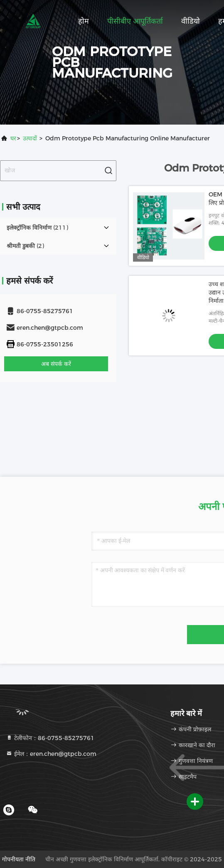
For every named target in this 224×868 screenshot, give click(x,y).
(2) (25, 246)
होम (84, 21)
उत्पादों (30, 138)
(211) (37, 228)
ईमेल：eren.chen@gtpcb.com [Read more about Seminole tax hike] (51, 754)
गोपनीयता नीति (19, 859)
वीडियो (191, 21)
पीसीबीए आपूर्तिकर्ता (135, 21)
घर (13, 138)
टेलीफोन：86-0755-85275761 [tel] (50, 738)
